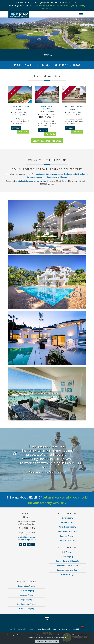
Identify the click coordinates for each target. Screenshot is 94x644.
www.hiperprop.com (28, 539)
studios (21, 181)
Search (47, 55)
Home (39, 629)
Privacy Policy (56, 629)
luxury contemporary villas (36, 181)
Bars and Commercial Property (67, 561)
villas (47, 174)
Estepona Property (67, 536)
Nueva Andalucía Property (67, 531)
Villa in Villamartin (74, 107)
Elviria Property (67, 518)
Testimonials (46, 629)
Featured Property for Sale (67, 570)
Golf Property (67, 552)
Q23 (77, 629)
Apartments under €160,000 (67, 566)
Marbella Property (67, 522)
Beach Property (67, 556)
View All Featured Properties (47, 141)
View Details (23, 132)
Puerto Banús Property (67, 527)
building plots (80, 174)
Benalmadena (52, 177)
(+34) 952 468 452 (48, 2)
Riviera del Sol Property (67, 540)
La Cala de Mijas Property (27, 604)
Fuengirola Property (27, 595)
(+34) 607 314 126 (68, 2)
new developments (67, 174)
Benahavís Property (27, 591)
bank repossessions (35, 177)
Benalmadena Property (27, 586)
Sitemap (65, 629)
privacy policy (61, 637)
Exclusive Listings (67, 575)
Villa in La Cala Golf (20, 107)
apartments (40, 174)
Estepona (63, 177)
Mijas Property (27, 600)
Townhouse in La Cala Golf (47, 108)
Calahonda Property (27, 609)
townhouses (55, 174)
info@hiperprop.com (27, 2)
